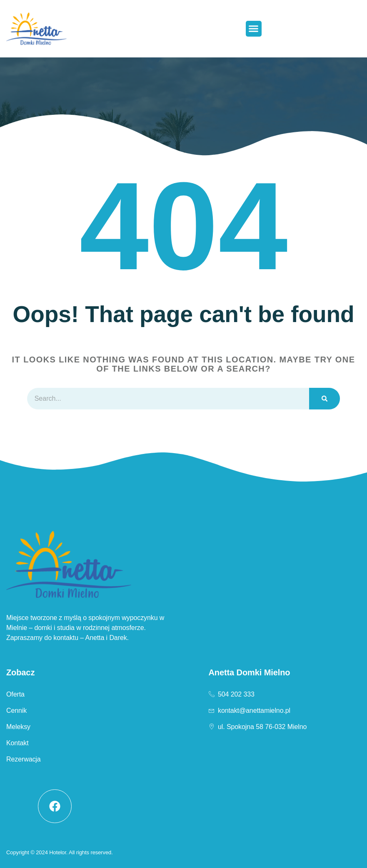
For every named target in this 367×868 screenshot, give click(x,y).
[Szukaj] (325, 399)
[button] (254, 29)
